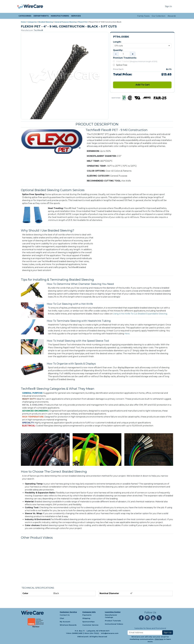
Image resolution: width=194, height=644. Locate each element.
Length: (117, 42)
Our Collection (158, 16)
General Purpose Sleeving (65, 22)
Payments (87, 615)
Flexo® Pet (83, 22)
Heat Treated (135, 61)
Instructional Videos (114, 624)
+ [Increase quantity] (133, 54)
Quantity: (118, 50)
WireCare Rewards (68, 625)
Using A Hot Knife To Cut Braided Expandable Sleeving (140, 314)
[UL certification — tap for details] (137, 98)
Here (127, 334)
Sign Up (168, 632)
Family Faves (143, 16)
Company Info (89, 612)
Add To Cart (142, 85)
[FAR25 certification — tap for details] (160, 98)
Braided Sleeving (46, 22)
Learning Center (113, 612)
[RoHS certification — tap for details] (124, 98)
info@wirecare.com (110, 633)
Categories (32, 22)
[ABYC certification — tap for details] (147, 98)
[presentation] (20, 6)
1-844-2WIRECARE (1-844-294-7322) (83, 633)
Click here (159, 639)
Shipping (86, 618)
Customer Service (68, 612)
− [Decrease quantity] (116, 54)
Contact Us (65, 615)
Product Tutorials (113, 621)
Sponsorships (89, 622)
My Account (65, 622)
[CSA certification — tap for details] (130, 98)
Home (23, 22)
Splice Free (121, 65)
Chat (62, 618)
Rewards (172, 16)
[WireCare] (33, 6)
